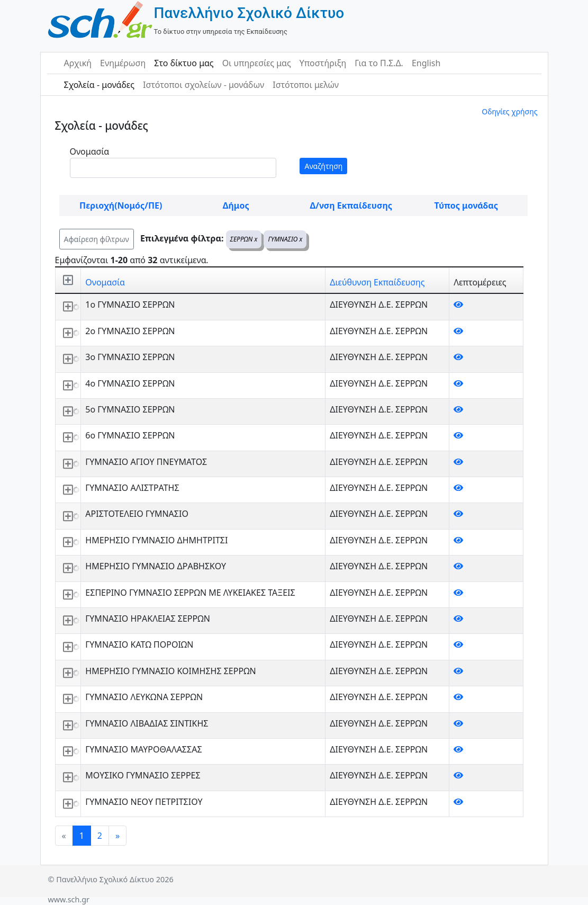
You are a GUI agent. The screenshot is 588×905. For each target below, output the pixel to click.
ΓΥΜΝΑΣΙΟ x (285, 239)
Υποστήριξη (323, 63)
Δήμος (236, 205)
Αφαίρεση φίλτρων (97, 239)
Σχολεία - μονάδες (99, 85)
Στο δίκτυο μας (184, 63)
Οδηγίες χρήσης (509, 111)
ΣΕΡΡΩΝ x (244, 239)
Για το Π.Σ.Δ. (379, 63)
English (426, 63)
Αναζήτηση (323, 166)
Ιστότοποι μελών (306, 85)
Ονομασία (90, 151)
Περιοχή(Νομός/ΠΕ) (121, 205)
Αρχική (78, 63)
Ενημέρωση (123, 63)
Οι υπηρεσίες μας (257, 63)
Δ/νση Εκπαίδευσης (351, 205)
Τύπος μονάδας (466, 205)
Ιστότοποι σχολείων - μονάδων (203, 85)
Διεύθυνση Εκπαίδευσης (377, 282)
